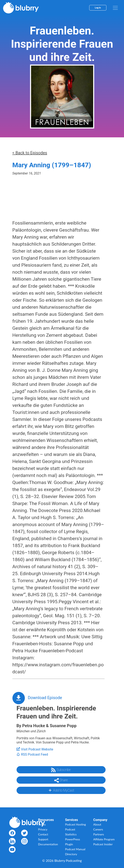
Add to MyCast (61, 790)
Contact (43, 834)
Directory (71, 854)
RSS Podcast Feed (32, 754)
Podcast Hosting (76, 824)
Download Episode (45, 698)
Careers (98, 829)
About (97, 824)
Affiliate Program (104, 839)
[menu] (115, 8)
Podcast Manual (75, 849)
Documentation (48, 844)
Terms (42, 824)
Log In (98, 8)
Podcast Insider (103, 844)
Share (61, 780)
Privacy (43, 829)
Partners (99, 834)
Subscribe (61, 770)
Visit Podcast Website (35, 749)
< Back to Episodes (30, 153)
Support (43, 839)
